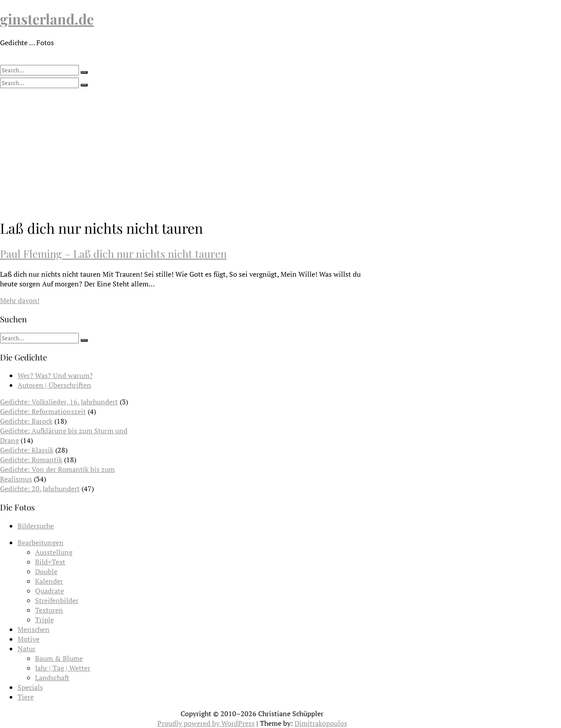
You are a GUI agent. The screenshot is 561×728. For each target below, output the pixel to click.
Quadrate (50, 591)
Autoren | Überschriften (54, 385)
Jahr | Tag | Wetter (63, 668)
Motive (28, 639)
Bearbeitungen (41, 542)
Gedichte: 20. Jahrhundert (40, 489)
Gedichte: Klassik (27, 450)
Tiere (26, 697)
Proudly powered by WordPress (206, 723)
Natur (27, 649)
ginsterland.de (47, 19)
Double (46, 571)
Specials (30, 687)
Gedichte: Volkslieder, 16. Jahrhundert (59, 402)
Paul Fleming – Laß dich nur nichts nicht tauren (113, 253)
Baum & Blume (59, 658)
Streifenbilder (57, 600)
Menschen (34, 629)
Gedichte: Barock (26, 421)
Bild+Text (50, 562)
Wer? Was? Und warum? (55, 375)
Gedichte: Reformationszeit (43, 411)
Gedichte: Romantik (31, 460)
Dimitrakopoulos (321, 723)
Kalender (49, 581)
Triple (44, 620)
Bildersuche (36, 526)
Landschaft (52, 678)
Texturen (49, 610)
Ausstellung (54, 552)
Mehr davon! (20, 300)
